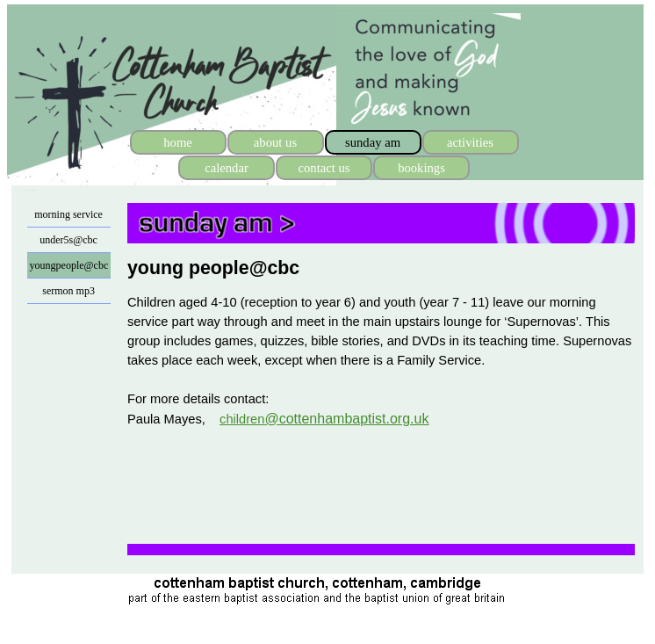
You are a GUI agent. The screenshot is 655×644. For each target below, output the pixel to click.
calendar (227, 168)
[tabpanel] (381, 268)
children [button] (324, 419)
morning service (68, 214)
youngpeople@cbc (69, 265)
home (178, 142)
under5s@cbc (68, 240)
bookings (421, 168)
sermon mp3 (68, 291)
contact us (324, 168)
